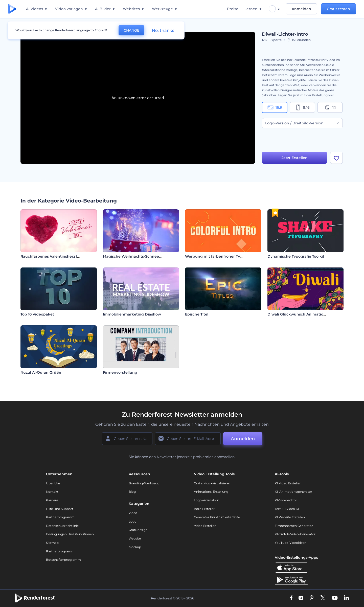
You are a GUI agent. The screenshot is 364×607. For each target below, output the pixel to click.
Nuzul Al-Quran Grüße (41, 372)
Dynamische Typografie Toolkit (296, 256)
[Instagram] (301, 598)
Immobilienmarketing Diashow (132, 314)
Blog (132, 492)
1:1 (330, 107)
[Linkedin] (346, 598)
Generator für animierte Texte (217, 517)
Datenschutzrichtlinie (62, 526)
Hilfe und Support (60, 509)
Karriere (52, 500)
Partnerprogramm (60, 517)
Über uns (53, 483)
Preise (233, 9)
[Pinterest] (312, 598)
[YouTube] (335, 598)
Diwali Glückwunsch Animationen (299, 314)
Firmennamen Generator (294, 526)
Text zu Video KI (287, 509)
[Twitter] (323, 598)
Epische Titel (197, 314)
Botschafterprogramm (63, 560)
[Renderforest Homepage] (12, 9)
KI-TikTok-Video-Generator (295, 534)
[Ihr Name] (127, 439)
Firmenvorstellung (120, 372)
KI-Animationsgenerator (293, 492)
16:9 (275, 107)
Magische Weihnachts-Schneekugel (136, 256)
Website (135, 538)
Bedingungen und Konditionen (70, 534)
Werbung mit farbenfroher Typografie (220, 256)
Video (133, 513)
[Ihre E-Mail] (188, 439)
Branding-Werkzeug (144, 483)
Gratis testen (338, 9)
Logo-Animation (207, 500)
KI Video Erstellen (288, 483)
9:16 (302, 107)
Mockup (135, 547)
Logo (133, 521)
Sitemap (52, 543)
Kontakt (52, 492)
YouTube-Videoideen (291, 543)
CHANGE (131, 30)
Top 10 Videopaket (37, 314)
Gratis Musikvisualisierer (212, 483)
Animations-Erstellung (211, 492)
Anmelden (301, 9)
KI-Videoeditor (286, 500)
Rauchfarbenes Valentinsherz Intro (53, 256)
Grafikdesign (138, 530)
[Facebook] (291, 598)
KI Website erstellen (290, 517)
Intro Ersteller (204, 509)
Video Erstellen (205, 526)
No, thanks (163, 30)
